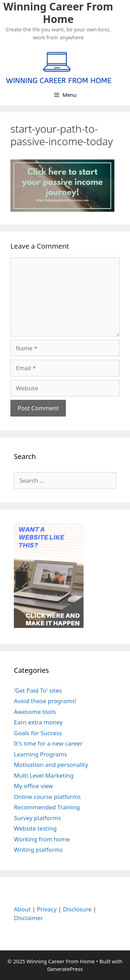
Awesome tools (35, 712)
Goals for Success (38, 733)
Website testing (35, 828)
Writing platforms (38, 850)
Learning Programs (40, 754)
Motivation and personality (51, 765)
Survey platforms (37, 818)
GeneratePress (65, 969)
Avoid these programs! (45, 701)
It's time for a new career (48, 743)
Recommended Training (47, 807)
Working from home (42, 839)
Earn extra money (38, 722)
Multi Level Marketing (44, 775)
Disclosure (77, 909)
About (22, 909)
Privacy (47, 909)
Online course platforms (47, 797)
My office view (33, 786)
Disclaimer (28, 918)
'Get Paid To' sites (38, 690)
